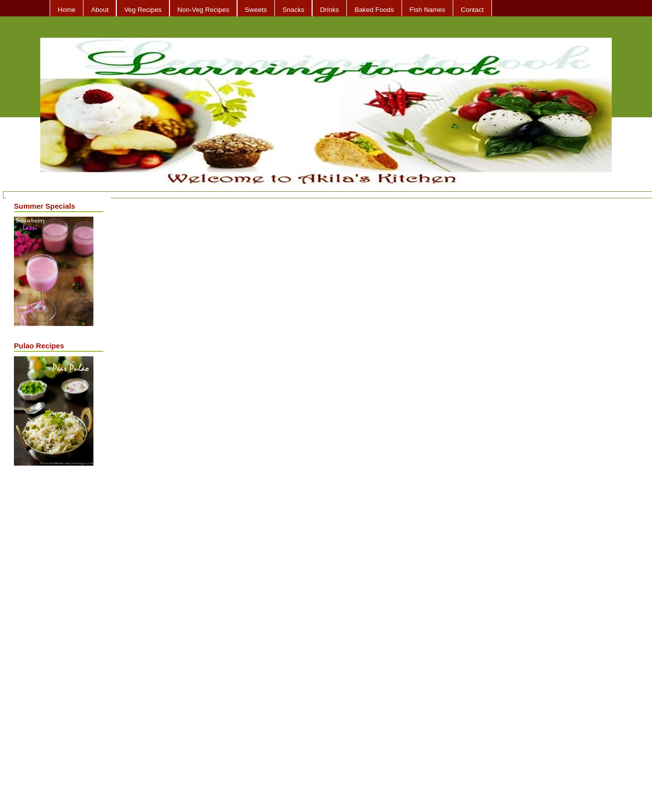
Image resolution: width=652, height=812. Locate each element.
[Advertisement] (54, 631)
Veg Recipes (143, 10)
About (100, 10)
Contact (472, 10)
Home (67, 10)
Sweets (256, 10)
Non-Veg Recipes (204, 10)
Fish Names (427, 10)
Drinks (329, 10)
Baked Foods (374, 10)
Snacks (293, 10)
